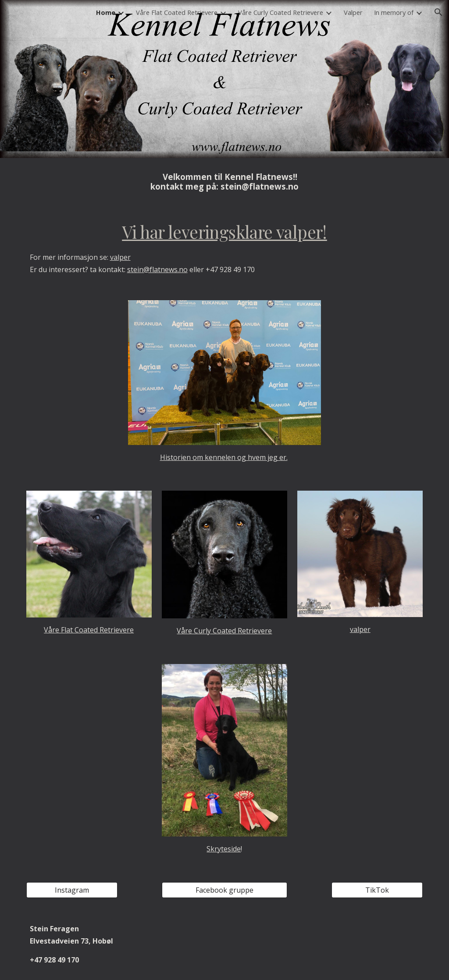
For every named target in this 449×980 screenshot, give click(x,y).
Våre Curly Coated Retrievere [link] (281, 12)
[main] (225, 182)
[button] (438, 12)
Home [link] (106, 12)
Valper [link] (353, 12)
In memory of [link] (394, 12)
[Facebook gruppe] (224, 890)
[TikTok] (377, 890)
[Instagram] (72, 890)
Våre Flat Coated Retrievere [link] (177, 12)
